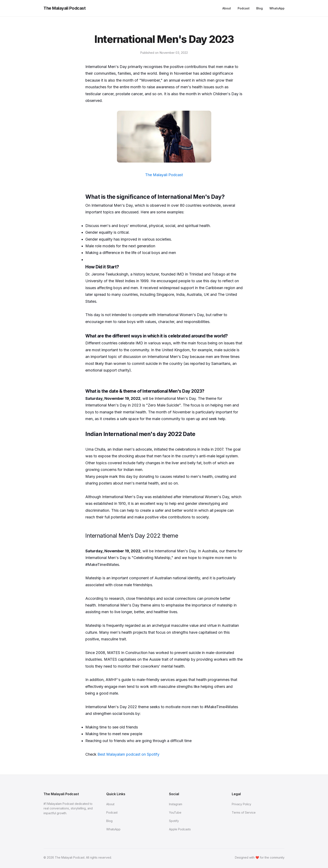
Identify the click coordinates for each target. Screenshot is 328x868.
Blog (259, 8)
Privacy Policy (242, 804)
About (227, 8)
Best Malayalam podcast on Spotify (128, 754)
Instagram (176, 804)
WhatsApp (277, 8)
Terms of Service (244, 812)
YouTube (175, 812)
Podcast (244, 8)
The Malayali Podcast (65, 8)
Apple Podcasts (180, 829)
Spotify (174, 821)
